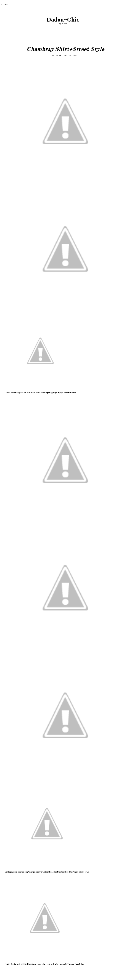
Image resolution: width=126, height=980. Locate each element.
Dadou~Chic (63, 20)
